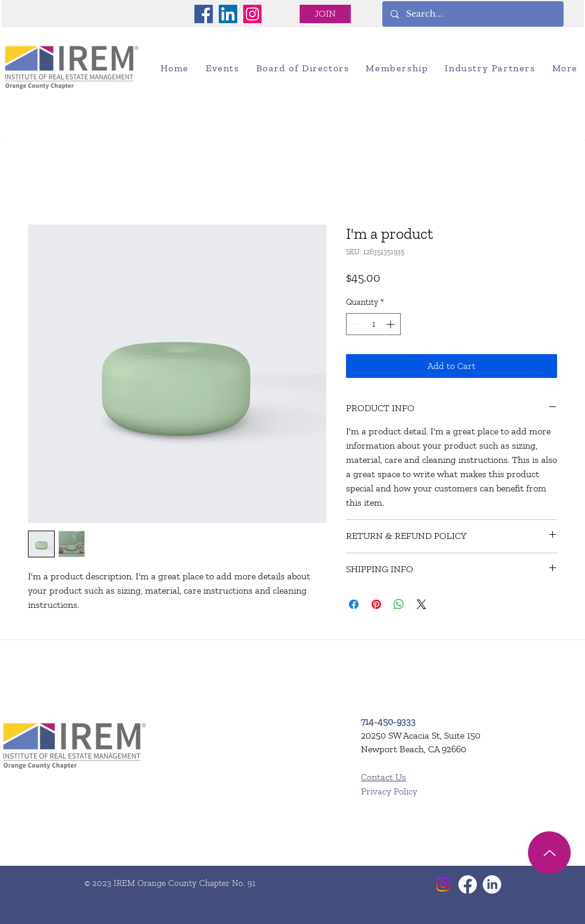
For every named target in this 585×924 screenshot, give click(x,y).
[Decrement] (355, 324)
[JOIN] (325, 14)
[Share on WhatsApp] (399, 604)
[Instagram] (252, 14)
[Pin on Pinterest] (376, 604)
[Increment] (391, 324)
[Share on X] (422, 604)
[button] (223, 68)
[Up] (549, 853)
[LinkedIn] (228, 14)
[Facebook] (204, 14)
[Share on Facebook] (354, 604)
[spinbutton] (373, 324)
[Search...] (472, 14)
